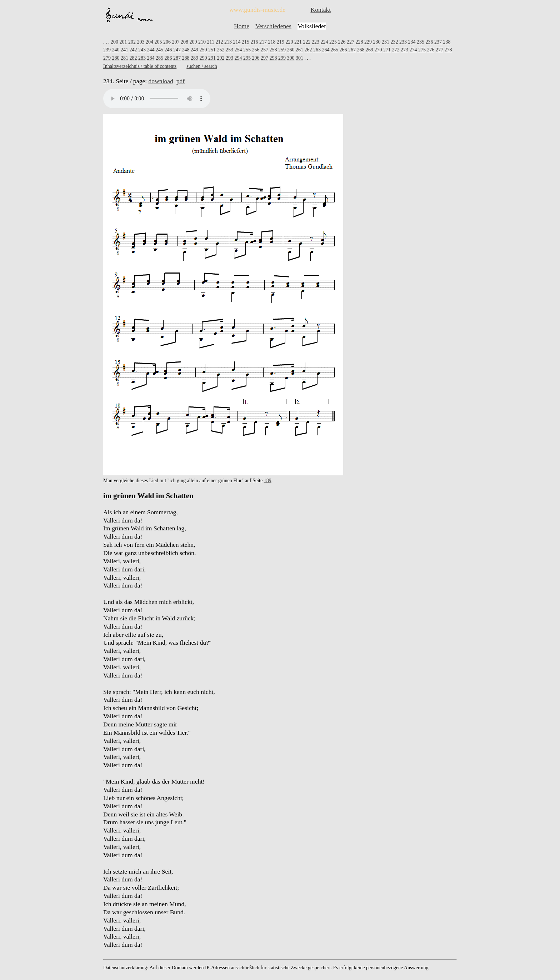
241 (124, 50)
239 (107, 50)
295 (247, 58)
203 (141, 42)
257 (264, 50)
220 (289, 42)
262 (308, 50)
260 (291, 50)
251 (212, 50)
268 (361, 50)
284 (151, 58)
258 (273, 50)
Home (242, 26)
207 (176, 42)
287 (177, 58)
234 (412, 42)
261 (299, 50)
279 (107, 58)
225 (333, 42)
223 (316, 42)
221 (298, 42)
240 (116, 50)
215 (246, 42)
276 (431, 50)
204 (149, 42)
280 (116, 58)
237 (438, 42)
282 (133, 58)
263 (317, 50)
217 (263, 42)
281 (124, 58)
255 (247, 50)
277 (439, 50)
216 (254, 42)
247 (177, 50)
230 (377, 42)
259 (282, 50)
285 (159, 58)
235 (421, 42)
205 (158, 42)
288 (186, 58)
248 (186, 50)
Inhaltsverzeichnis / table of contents (140, 66)
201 (123, 42)
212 (219, 42)
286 (168, 58)
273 (404, 50)
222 (307, 42)
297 (264, 58)
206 (167, 42)
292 (221, 58)
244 (151, 50)
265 (334, 50)
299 (282, 58)
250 (203, 50)
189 (268, 481)
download (161, 81)
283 (142, 58)
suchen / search (202, 66)
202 (132, 42)
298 (273, 58)
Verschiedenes (273, 26)
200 (114, 42)
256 (256, 50)
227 (351, 42)
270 (378, 50)
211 (211, 42)
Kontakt (321, 10)
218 (272, 42)
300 (291, 58)
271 (387, 50)
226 (342, 42)
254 (238, 50)
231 (386, 42)
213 (228, 42)
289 (194, 58)
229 (368, 42)
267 (352, 50)
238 (447, 42)
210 (202, 42)
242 (133, 50)
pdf (181, 81)
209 (193, 42)
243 (142, 50)
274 (413, 50)
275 (422, 50)
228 (359, 42)
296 (256, 58)
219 (281, 42)
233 (403, 42)
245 (159, 50)
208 (184, 42)
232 (394, 42)
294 (238, 58)
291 (212, 58)
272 (396, 50)
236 (429, 42)
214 (237, 42)
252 (221, 50)
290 (203, 58)
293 (229, 58)
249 (194, 50)
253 (229, 50)
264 (326, 50)
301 (299, 58)
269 (369, 50)
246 (168, 50)
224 (324, 42)
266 (343, 50)
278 (448, 50)
